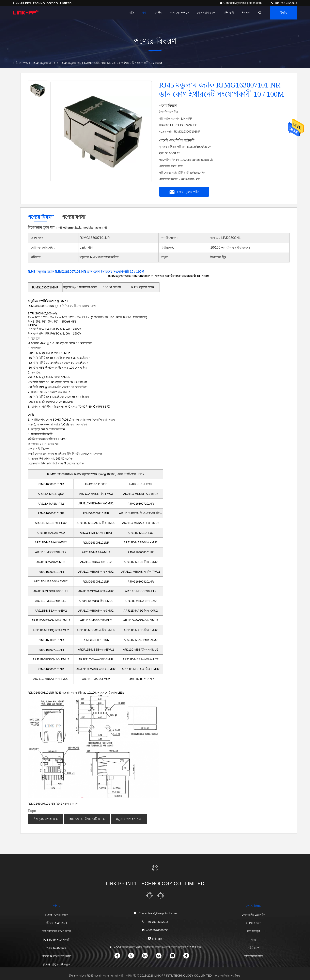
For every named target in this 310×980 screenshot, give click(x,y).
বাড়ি (131, 13)
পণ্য (144, 13)
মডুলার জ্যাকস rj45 (129, 819)
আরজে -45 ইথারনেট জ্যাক (87, 819)
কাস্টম (158, 13)
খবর (253, 940)
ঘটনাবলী (229, 13)
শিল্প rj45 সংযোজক (45, 819)
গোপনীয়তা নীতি (253, 956)
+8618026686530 (155, 930)
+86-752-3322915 (284, 3)
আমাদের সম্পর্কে (179, 13)
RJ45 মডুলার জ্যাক (44, 63)
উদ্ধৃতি (284, 13)
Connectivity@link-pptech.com (241, 3)
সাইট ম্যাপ (253, 948)
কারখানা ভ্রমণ (253, 923)
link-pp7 (155, 938)
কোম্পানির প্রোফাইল (253, 915)
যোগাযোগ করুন (206, 13)
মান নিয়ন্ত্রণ (253, 931)
